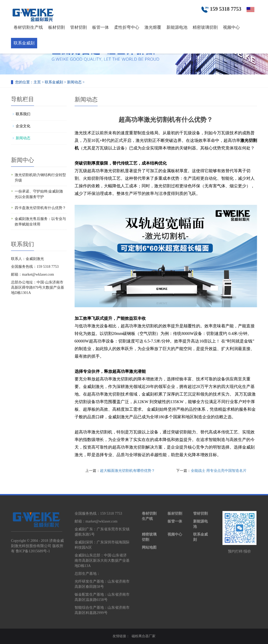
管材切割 (79, 27)
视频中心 (231, 27)
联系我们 (23, 114)
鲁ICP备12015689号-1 (33, 551)
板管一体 (100, 27)
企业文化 (23, 126)
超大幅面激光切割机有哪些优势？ (127, 471)
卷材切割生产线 (28, 27)
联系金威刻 (24, 43)
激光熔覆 (153, 27)
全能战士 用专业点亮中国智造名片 (219, 471)
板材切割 (57, 27)
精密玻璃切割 (205, 27)
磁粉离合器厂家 (144, 636)
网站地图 (149, 547)
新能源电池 (177, 27)
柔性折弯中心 (127, 27)
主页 (37, 82)
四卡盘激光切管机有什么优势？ (40, 208)
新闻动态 (74, 82)
